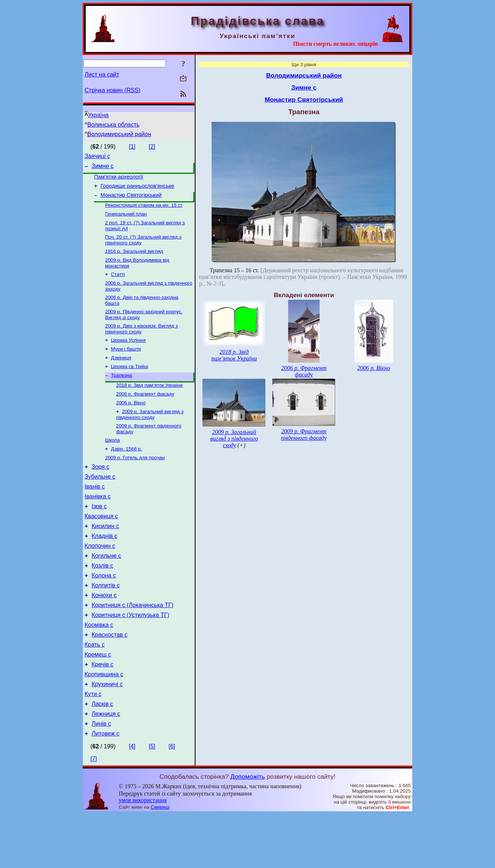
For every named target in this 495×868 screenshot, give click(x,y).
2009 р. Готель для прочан (135, 481)
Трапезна (121, 392)
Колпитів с (106, 623)
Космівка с (99, 667)
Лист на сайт (102, 74)
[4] (132, 800)
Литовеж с (105, 787)
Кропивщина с (104, 721)
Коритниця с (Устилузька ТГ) (130, 656)
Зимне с (103, 168)
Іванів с (95, 513)
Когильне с (106, 590)
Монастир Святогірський (131, 201)
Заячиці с (97, 157)
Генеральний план (126, 221)
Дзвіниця (121, 373)
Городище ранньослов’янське (137, 190)
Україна (98, 115)
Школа (113, 462)
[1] (132, 147)
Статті (118, 285)
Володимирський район (120, 134)
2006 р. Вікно (131, 422)
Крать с (95, 689)
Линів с (101, 776)
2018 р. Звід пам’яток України (149, 403)
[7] (94, 813)
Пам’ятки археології (119, 180)
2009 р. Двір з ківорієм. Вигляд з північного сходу (142, 342)
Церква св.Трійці (130, 383)
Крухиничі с (107, 732)
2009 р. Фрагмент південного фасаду (304, 435)
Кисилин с (105, 557)
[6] (172, 800)
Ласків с (102, 754)
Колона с (104, 612)
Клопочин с (100, 579)
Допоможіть (247, 830)
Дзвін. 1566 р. (126, 471)
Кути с (93, 743)
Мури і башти (126, 364)
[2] (152, 147)
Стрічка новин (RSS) (112, 90)
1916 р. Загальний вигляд (134, 260)
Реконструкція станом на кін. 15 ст (144, 211)
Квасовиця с (101, 546)
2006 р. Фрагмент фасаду (145, 413)
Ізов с (99, 535)
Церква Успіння (128, 354)
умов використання (143, 854)
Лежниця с (106, 765)
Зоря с (100, 491)
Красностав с (109, 678)
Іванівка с (98, 524)
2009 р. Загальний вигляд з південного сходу (150, 435)
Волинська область (114, 125)
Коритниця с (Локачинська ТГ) (132, 645)
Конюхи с (104, 634)
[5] (152, 800)
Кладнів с (104, 568)
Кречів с (102, 710)
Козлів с (102, 601)
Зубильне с (100, 502)
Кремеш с (98, 699)
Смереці (160, 861)
